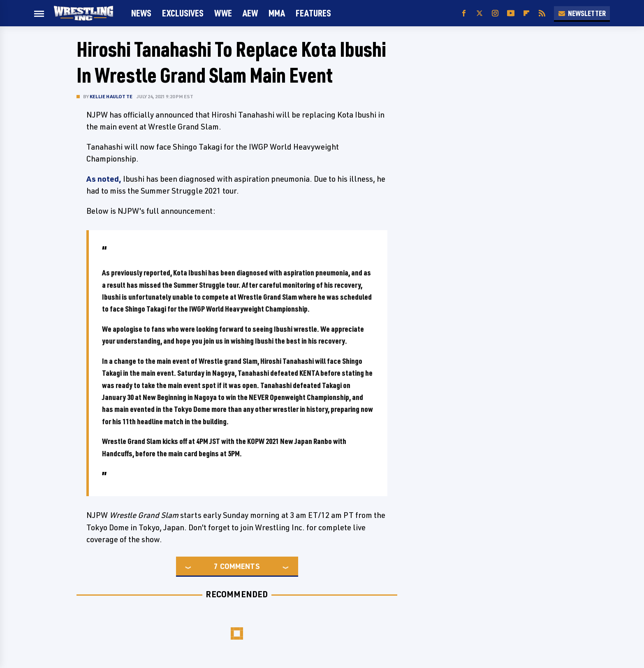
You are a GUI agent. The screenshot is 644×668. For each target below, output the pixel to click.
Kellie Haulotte (111, 96)
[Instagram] (495, 13)
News (141, 13)
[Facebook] (464, 13)
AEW (250, 13)
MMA (277, 13)
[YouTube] (511, 13)
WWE (223, 13)
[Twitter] (480, 13)
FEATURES (313, 13)
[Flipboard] (526, 13)
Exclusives (183, 13)
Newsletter (582, 13)
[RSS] (542, 13)
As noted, (104, 179)
